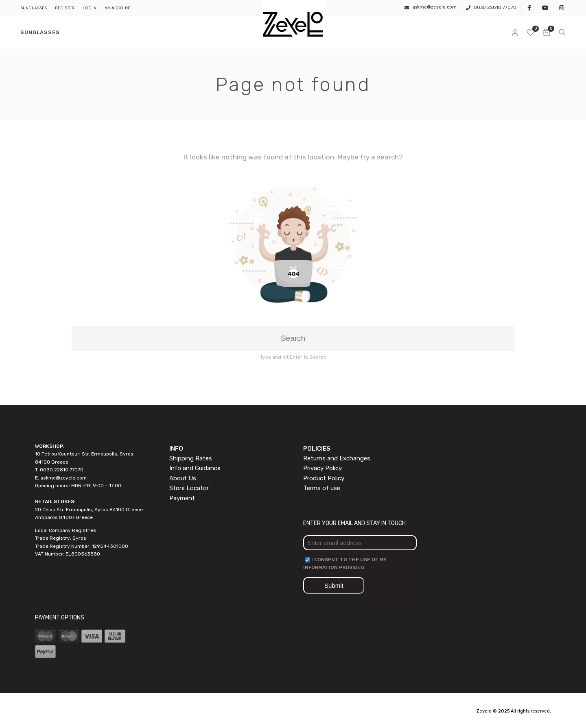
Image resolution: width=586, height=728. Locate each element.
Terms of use (322, 488)
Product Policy (324, 478)
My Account (118, 8)
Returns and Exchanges (337, 458)
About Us (183, 478)
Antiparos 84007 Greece (64, 517)
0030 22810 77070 (495, 8)
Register (65, 8)
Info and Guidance (195, 468)
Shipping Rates (191, 458)
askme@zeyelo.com (63, 478)
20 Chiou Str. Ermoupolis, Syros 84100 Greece (89, 510)
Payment (182, 498)
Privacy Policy (323, 468)
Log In (90, 8)
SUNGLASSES (34, 8)
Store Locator (189, 488)
